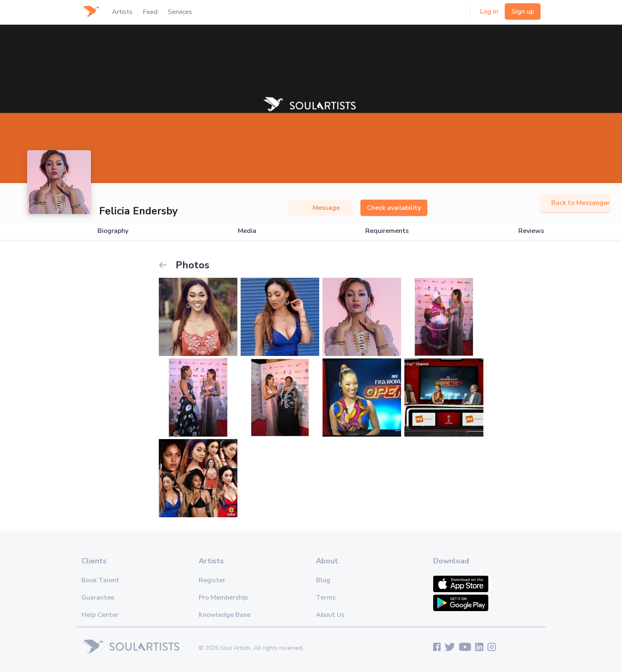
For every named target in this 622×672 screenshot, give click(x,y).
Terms (326, 598)
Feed (150, 12)
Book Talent (100, 580)
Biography (113, 231)
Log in (489, 12)
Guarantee (98, 598)
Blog (323, 580)
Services (180, 12)
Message (320, 208)
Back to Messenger (575, 203)
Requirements (387, 231)
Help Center (100, 615)
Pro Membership (223, 598)
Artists (122, 12)
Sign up (523, 12)
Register (212, 580)
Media (247, 231)
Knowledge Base (225, 615)
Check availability (394, 208)
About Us (330, 615)
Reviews (531, 231)
